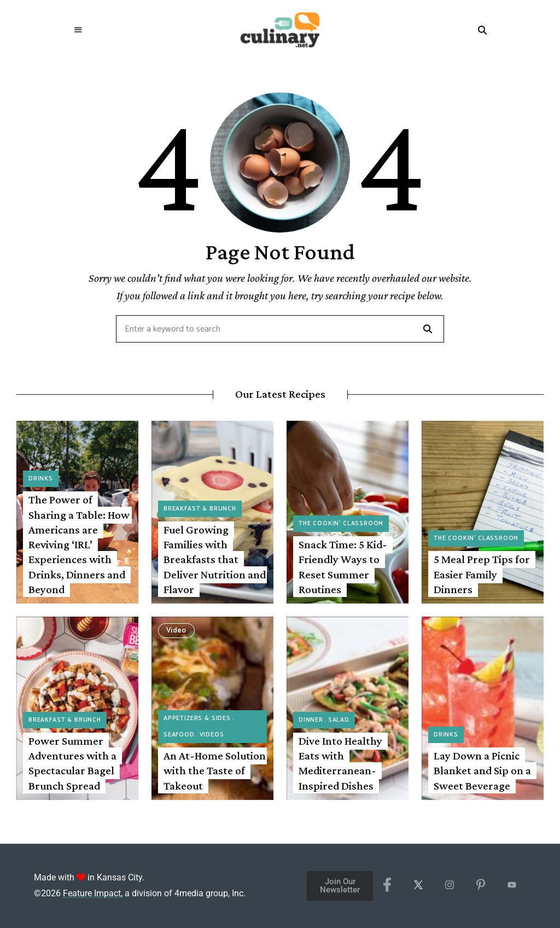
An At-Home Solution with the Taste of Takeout (215, 771)
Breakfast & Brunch (200, 509)
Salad (339, 720)
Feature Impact (92, 893)
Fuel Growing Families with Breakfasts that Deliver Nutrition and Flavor (215, 559)
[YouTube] (512, 886)
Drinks (41, 479)
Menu (78, 30)
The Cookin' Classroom (341, 524)
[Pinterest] (480, 886)
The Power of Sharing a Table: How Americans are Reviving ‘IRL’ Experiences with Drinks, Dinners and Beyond (79, 544)
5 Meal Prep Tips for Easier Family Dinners (482, 574)
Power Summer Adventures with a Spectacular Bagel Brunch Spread (72, 763)
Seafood (179, 735)
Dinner (311, 720)
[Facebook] (387, 886)
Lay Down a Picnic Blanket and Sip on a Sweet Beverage (482, 771)
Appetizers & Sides (197, 718)
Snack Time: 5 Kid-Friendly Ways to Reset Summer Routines (343, 567)
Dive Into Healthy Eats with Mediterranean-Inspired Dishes (340, 763)
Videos (212, 735)
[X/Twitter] (418, 886)
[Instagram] (449, 886)
